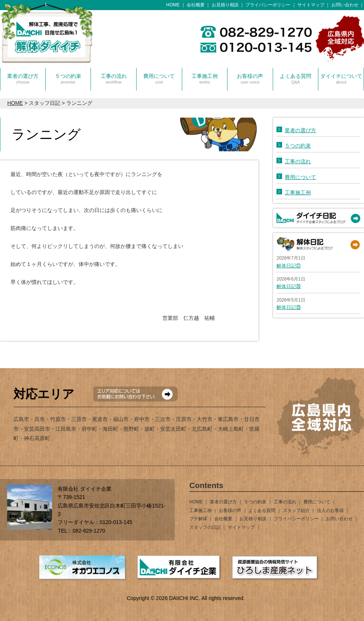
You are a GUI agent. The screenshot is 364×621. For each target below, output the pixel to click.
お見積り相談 (225, 5)
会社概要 (196, 5)
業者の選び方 (23, 79)
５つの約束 (68, 79)
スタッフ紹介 (296, 511)
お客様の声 (250, 79)
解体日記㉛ (289, 266)
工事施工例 (205, 79)
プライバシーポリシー (268, 5)
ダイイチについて (341, 79)
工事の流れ (114, 79)
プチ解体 (198, 519)
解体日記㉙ (289, 307)
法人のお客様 (330, 511)
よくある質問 (296, 79)
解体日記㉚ (289, 286)
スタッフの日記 (205, 527)
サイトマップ (311, 5)
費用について (159, 79)
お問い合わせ (345, 5)
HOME (173, 5)
